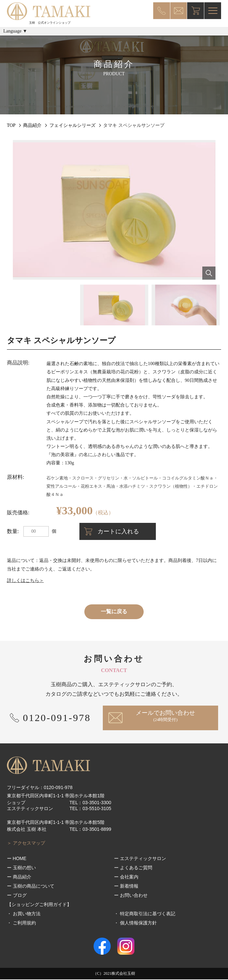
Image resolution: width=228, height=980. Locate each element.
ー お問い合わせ (131, 896)
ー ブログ (17, 896)
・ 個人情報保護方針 (135, 923)
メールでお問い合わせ (166, 716)
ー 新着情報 (126, 887)
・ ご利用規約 (21, 923)
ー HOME (17, 859)
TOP (11, 125)
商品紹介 (32, 125)
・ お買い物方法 (24, 914)
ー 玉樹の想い (21, 868)
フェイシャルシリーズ (72, 125)
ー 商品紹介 (19, 877)
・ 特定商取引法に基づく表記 (145, 914)
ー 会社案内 (126, 877)
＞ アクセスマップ (26, 844)
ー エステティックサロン (140, 859)
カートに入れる (122, 531)
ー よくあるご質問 (133, 868)
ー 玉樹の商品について (31, 887)
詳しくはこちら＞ (25, 581)
